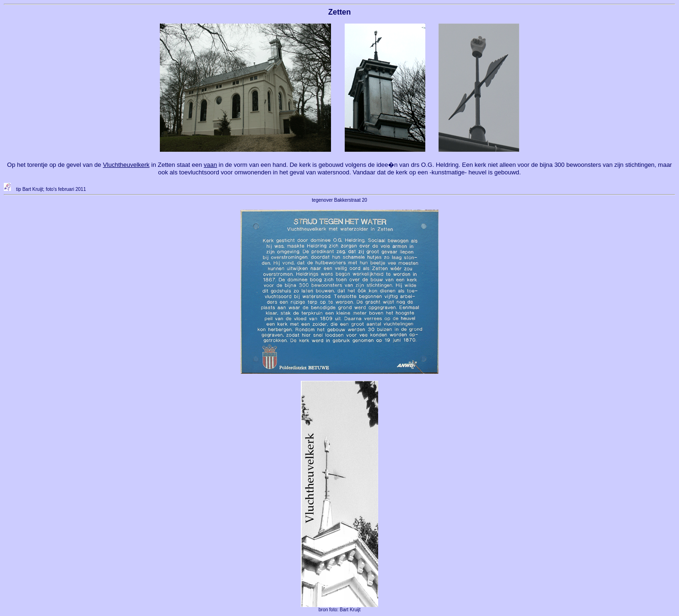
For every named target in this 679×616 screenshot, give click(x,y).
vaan (210, 165)
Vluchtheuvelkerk (126, 165)
